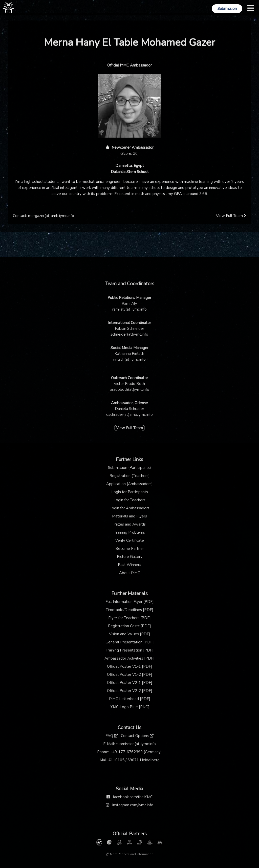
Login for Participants (130, 492)
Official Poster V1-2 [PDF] (130, 675)
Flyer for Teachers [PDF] (129, 618)
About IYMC (130, 573)
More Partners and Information (129, 854)
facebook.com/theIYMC (133, 797)
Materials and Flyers (129, 516)
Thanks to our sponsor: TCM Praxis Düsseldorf (130, 862)
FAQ (112, 736)
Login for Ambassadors (129, 508)
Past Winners (129, 565)
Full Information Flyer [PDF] (130, 602)
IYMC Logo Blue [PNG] (129, 707)
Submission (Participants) (129, 468)
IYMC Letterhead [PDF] (130, 699)
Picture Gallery (130, 557)
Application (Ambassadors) (129, 484)
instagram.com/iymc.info (133, 805)
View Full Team (231, 216)
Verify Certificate (130, 540)
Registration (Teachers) (130, 476)
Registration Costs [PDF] (129, 626)
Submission (227, 9)
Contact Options (137, 736)
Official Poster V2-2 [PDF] (130, 691)
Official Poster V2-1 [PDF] (130, 683)
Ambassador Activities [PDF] (129, 658)
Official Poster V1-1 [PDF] (130, 666)
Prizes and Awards (130, 524)
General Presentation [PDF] (130, 642)
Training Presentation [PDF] (130, 650)
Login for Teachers (129, 500)
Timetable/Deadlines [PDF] (129, 610)
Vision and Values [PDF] (130, 634)
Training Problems (129, 532)
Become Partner (130, 549)
